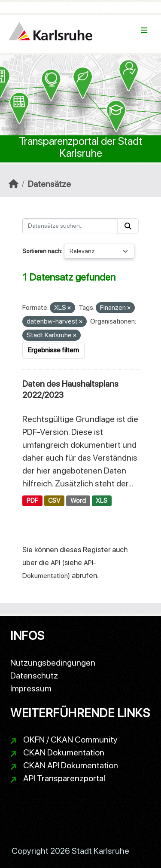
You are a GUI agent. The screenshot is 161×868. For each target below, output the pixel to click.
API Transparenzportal (64, 778)
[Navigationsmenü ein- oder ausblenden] (144, 31)
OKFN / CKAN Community (70, 740)
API (55, 563)
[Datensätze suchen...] (70, 226)
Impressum (31, 688)
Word (78, 501)
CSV (54, 501)
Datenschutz (34, 675)
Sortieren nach (42, 251)
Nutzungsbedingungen (53, 663)
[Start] (14, 184)
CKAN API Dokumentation (71, 765)
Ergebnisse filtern (53, 350)
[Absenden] (128, 226)
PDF (32, 501)
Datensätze (49, 184)
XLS (102, 501)
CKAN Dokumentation (64, 752)
